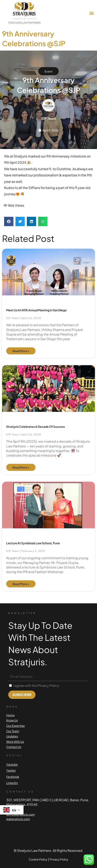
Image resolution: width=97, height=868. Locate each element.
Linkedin (12, 783)
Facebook (13, 777)
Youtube (12, 764)
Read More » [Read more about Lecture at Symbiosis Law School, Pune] (21, 584)
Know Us (12, 720)
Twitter (11, 770)
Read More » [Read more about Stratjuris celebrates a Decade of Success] (21, 467)
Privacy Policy (59, 859)
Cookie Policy (38, 859)
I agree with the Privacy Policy (36, 686)
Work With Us (15, 742)
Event (48, 71)
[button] (92, 13)
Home (10, 715)
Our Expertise (15, 726)
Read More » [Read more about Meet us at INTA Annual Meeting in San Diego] (21, 351)
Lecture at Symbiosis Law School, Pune (33, 543)
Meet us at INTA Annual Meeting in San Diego (36, 310)
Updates (12, 736)
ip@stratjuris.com (18, 819)
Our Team (13, 731)
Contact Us (14, 747)
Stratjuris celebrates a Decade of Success (35, 427)
